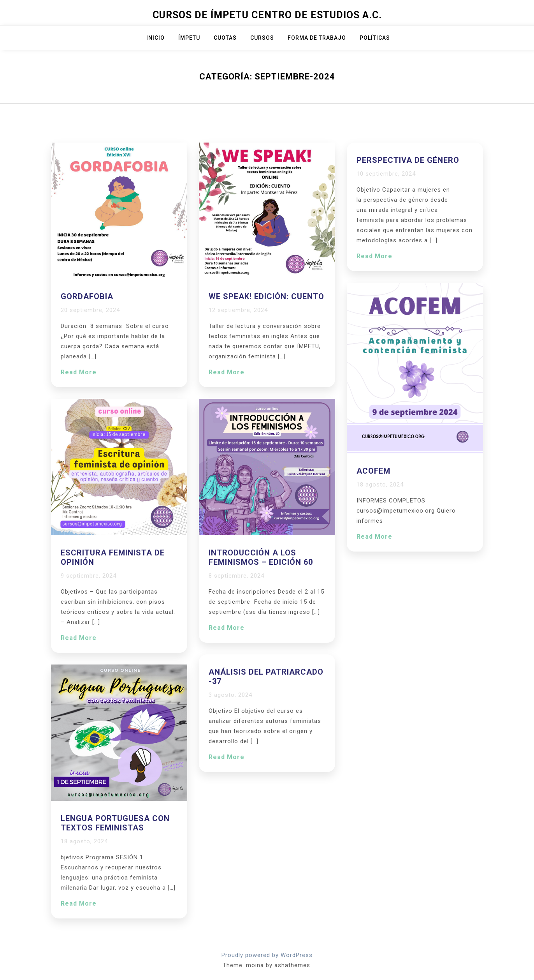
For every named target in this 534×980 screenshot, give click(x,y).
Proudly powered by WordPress (267, 955)
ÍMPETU (189, 38)
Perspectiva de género (408, 160)
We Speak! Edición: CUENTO (266, 296)
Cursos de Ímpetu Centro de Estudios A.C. (267, 15)
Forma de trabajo (317, 38)
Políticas (375, 38)
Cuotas (225, 38)
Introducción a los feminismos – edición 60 (261, 557)
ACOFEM (373, 471)
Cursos (262, 38)
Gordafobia (87, 296)
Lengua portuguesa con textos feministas (115, 823)
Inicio (155, 38)
